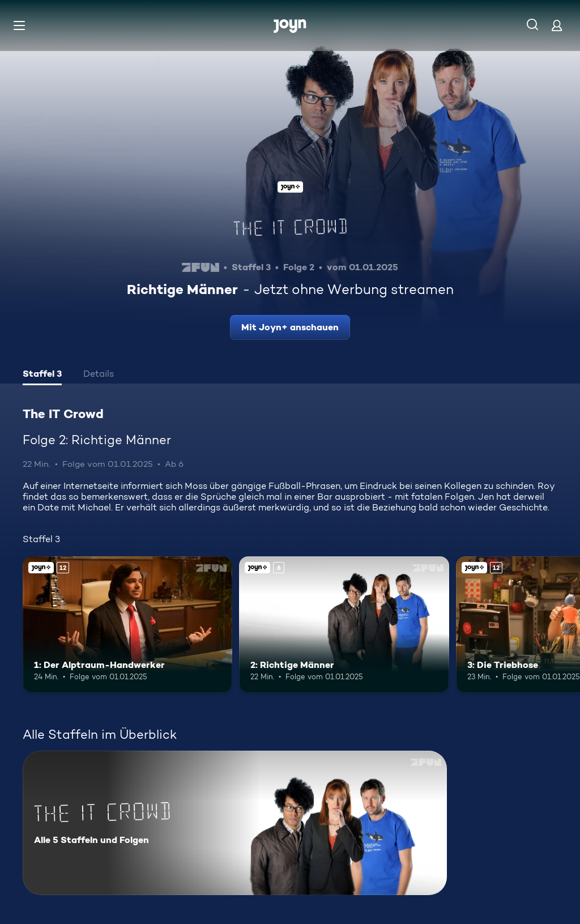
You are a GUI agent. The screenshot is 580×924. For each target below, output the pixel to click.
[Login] (557, 25)
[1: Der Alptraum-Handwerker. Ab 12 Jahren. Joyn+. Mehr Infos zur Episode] (127, 625)
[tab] (42, 375)
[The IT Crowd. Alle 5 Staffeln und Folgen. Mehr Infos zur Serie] (235, 823)
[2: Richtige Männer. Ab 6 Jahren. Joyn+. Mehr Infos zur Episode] (344, 625)
